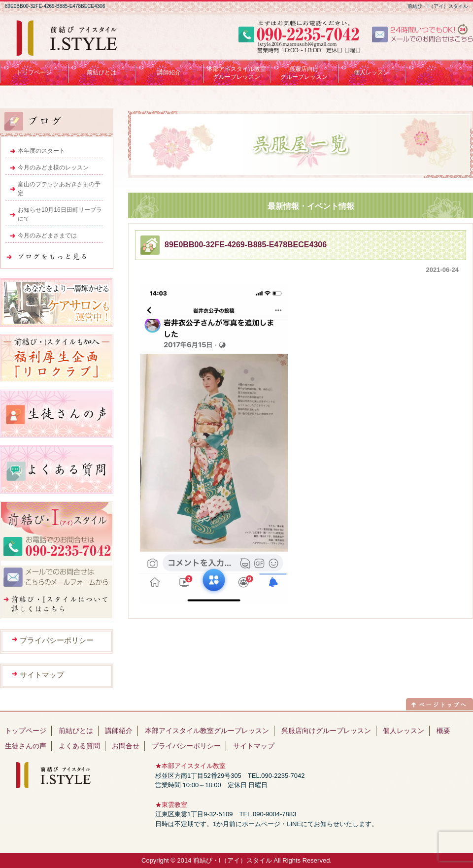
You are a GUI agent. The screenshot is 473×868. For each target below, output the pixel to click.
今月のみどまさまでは (47, 235)
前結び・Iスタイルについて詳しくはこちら (57, 604)
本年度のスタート (41, 151)
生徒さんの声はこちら (57, 414)
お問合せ (126, 746)
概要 (443, 731)
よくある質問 (79, 746)
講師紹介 (119, 731)
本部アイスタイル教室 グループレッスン (236, 73)
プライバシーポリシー (57, 640)
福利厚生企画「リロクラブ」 (57, 358)
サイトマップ (42, 675)
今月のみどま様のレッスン (53, 167)
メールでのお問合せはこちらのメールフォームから (57, 578)
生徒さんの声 (26, 746)
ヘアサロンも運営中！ (57, 302)
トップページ (26, 731)
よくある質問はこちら (57, 469)
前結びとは (76, 731)
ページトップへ (439, 703)
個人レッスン (404, 731)
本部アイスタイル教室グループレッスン (207, 731)
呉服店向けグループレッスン (304, 73)
